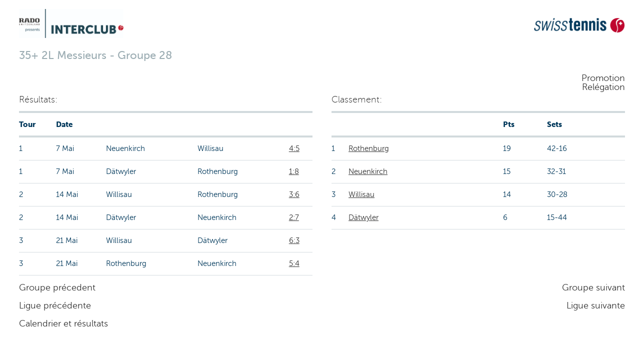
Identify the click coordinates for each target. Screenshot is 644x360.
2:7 (294, 217)
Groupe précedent (57, 287)
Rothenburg (369, 148)
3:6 (294, 194)
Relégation (603, 87)
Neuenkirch (368, 171)
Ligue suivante (596, 305)
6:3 (294, 240)
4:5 (294, 148)
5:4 (294, 263)
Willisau (361, 194)
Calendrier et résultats (63, 323)
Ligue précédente (55, 305)
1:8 (294, 171)
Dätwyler (363, 217)
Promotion (603, 78)
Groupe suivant (593, 287)
